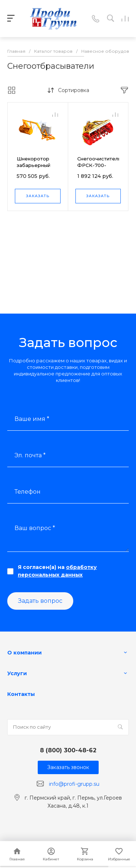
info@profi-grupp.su (74, 784)
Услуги (17, 673)
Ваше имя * (32, 419)
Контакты (21, 694)
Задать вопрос (40, 601)
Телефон (28, 492)
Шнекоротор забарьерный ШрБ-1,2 (34, 165)
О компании (24, 653)
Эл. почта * (30, 455)
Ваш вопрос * (35, 528)
